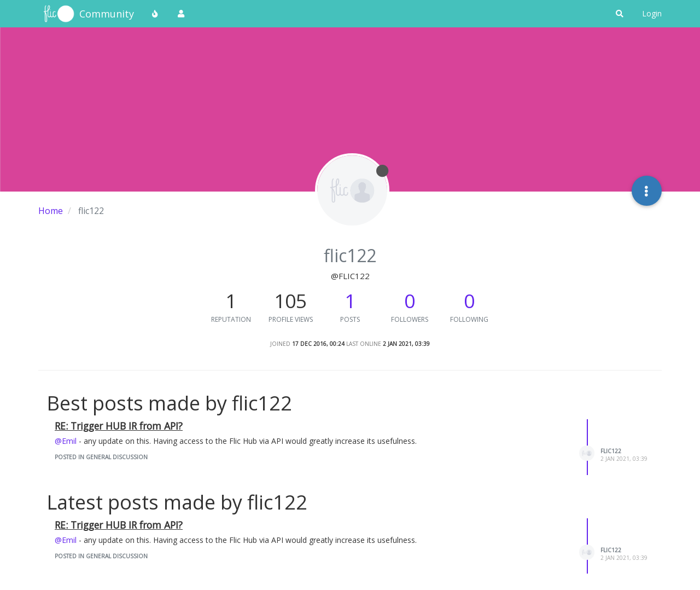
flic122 (611, 451)
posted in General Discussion (101, 457)
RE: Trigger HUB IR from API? (119, 426)
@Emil (66, 441)
